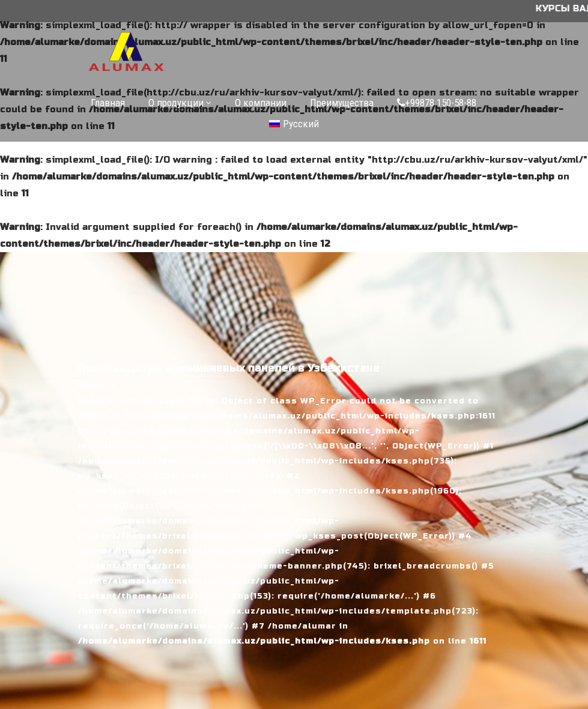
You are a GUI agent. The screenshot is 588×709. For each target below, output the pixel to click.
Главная (108, 103)
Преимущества (342, 103)
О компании (261, 103)
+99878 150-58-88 (437, 103)
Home (91, 386)
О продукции (176, 103)
